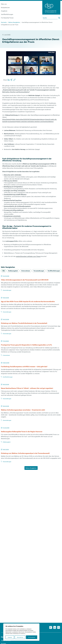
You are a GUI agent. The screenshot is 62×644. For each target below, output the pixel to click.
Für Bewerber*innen (7, 18)
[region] (21, 632)
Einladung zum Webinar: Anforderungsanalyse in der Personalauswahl (26, 453)
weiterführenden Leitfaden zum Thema (28, 256)
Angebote (4, 11)
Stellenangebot (7, 442)
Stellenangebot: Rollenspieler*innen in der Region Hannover (22, 432)
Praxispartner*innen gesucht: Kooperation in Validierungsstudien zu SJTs (26, 345)
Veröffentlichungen (7, 14)
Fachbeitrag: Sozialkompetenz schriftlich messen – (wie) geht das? (24, 366)
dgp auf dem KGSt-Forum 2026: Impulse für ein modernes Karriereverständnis (28, 301)
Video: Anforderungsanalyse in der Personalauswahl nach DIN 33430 (25, 280)
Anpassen (10, 637)
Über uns (4, 4)
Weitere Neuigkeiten (14, 22)
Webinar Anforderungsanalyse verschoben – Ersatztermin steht (24, 410)
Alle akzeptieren (32, 637)
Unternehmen (6, 355)
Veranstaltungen (7, 290)
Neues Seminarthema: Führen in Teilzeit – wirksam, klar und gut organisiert (27, 388)
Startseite (4, 22)
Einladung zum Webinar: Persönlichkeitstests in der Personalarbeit (24, 323)
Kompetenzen (5, 7)
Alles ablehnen (20, 637)
